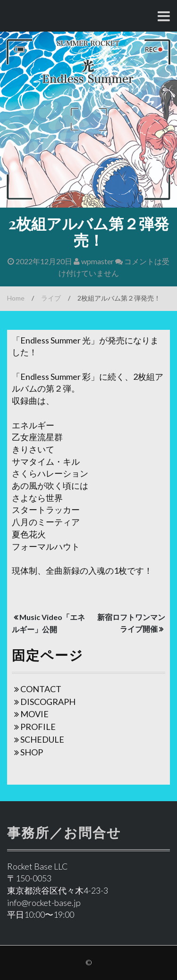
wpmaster (94, 261)
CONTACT (41, 689)
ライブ (51, 298)
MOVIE (34, 714)
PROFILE (38, 727)
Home (16, 298)
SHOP (32, 752)
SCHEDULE (42, 739)
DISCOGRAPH (48, 702)
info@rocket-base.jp (44, 903)
